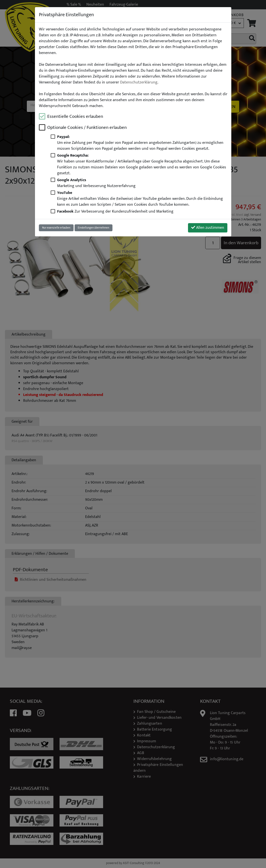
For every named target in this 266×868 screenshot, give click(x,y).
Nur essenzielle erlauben (56, 228)
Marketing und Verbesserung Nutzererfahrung (96, 183)
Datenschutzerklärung (139, 82)
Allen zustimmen (208, 228)
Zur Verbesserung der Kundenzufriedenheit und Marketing (115, 211)
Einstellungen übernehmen (94, 228)
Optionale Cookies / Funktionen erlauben (87, 128)
